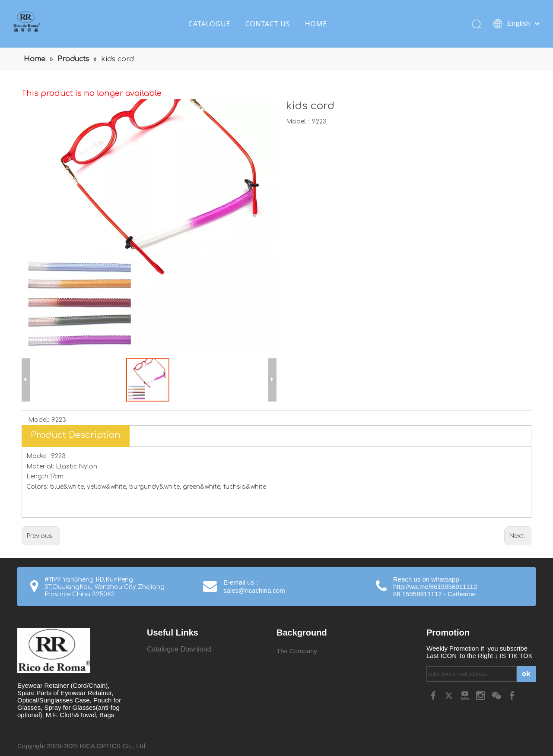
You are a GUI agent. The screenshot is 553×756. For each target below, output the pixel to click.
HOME (316, 24)
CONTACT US (268, 24)
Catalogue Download (179, 649)
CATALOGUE (209, 24)
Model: (39, 420)
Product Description (76, 435)
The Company (297, 651)
